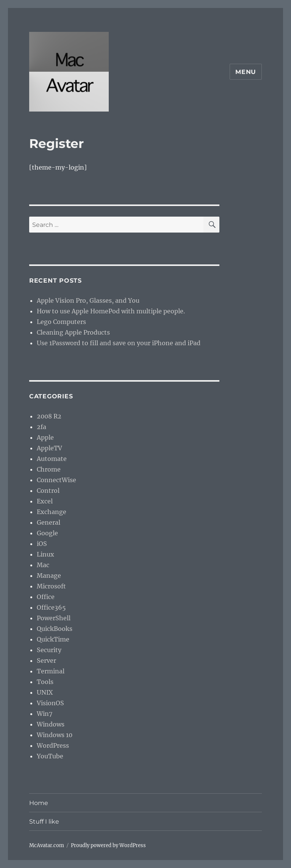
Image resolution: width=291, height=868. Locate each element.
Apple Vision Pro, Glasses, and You (88, 300)
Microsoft (51, 586)
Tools (45, 682)
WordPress (53, 745)
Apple (45, 437)
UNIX (45, 692)
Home (39, 803)
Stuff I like (44, 822)
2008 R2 (49, 416)
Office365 (51, 607)
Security (49, 650)
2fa (41, 427)
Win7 (45, 714)
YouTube (50, 756)
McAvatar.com (47, 845)
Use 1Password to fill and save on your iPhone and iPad (119, 343)
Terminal (51, 671)
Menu (246, 72)
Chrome (49, 469)
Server (46, 660)
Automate (52, 459)
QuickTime (53, 639)
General (48, 522)
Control (48, 491)
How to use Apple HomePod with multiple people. (111, 311)
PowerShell (54, 618)
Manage (49, 576)
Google (47, 533)
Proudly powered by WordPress (108, 845)
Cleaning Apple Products (73, 332)
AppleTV (49, 448)
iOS (42, 544)
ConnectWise (56, 480)
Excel (45, 501)
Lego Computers (61, 322)
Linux (45, 554)
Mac (43, 565)
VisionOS (50, 703)
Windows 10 (55, 735)
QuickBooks (55, 629)
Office (46, 597)
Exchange (52, 512)
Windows (51, 724)
